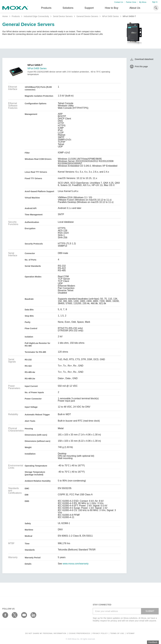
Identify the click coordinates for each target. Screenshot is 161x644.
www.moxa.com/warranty (76, 564)
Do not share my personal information (46, 633)
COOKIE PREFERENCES (79, 633)
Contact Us (119, 2)
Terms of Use (117, 633)
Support (89, 8)
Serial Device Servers (63, 16)
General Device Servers (87, 16)
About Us (135, 8)
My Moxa (143, 2)
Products (16, 16)
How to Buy (112, 8)
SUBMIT (150, 611)
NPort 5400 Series (110, 16)
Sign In (155, 2)
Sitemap (130, 633)
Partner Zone (131, 2)
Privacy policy (100, 633)
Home (5, 16)
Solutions (68, 8)
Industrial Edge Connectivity (36, 16)
